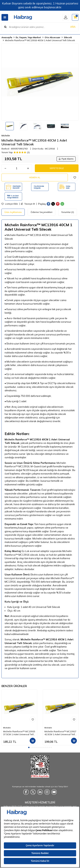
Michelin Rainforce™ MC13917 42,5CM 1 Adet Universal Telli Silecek (60, 733)
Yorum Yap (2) (16, 152)
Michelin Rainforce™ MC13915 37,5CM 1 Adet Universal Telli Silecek (19, 733)
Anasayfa (7, 37)
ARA (73, 27)
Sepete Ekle (57, 168)
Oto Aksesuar (52, 37)
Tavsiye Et (28, 204)
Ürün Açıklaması (13, 212)
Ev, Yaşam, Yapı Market (28, 37)
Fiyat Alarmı (66, 159)
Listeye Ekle (10, 204)
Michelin (6, 136)
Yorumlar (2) (68, 212)
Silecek (68, 37)
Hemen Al (35, 177)
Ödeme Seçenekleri (41, 212)
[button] (29, 747)
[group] (40, 82)
